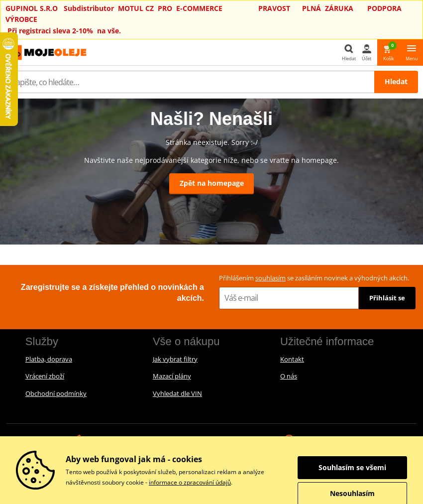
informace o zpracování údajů (190, 482)
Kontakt (292, 359)
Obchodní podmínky (56, 393)
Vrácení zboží (45, 376)
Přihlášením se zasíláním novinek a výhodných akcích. (314, 278)
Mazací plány (172, 376)
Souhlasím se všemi (352, 467)
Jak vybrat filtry (175, 359)
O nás (289, 376)
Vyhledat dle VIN (177, 393)
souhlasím (270, 278)
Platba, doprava (49, 359)
